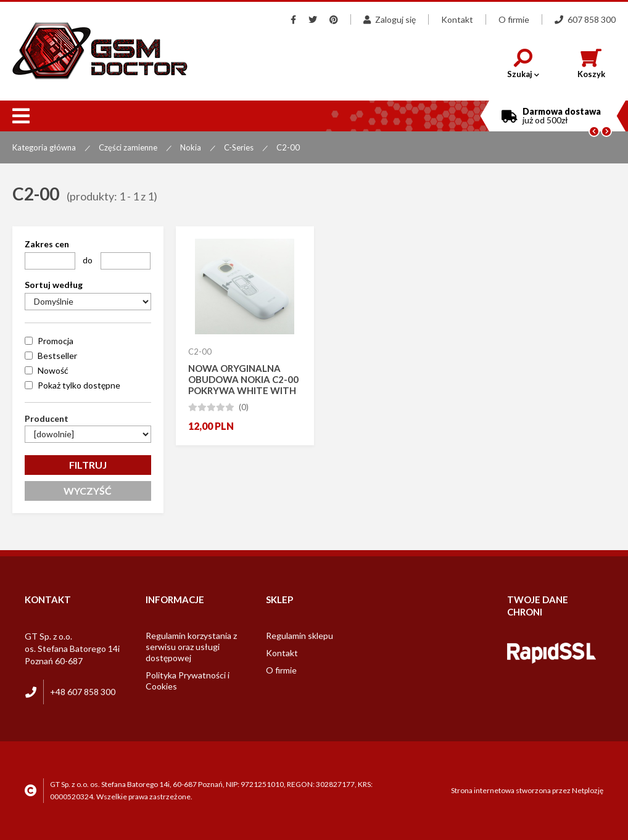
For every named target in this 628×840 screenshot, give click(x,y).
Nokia (191, 147)
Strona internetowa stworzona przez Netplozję (527, 790)
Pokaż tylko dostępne (79, 385)
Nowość (53, 370)
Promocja (56, 341)
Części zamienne (128, 147)
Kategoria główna (44, 147)
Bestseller (57, 356)
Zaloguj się (390, 19)
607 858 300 (585, 19)
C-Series (239, 147)
